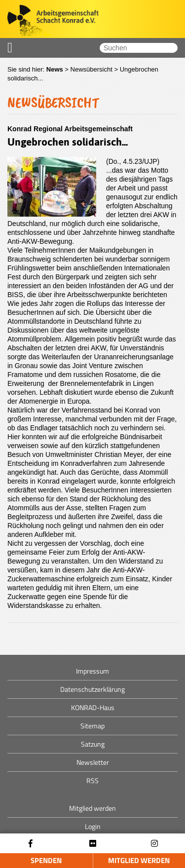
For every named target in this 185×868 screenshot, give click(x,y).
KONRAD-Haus (93, 707)
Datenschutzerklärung (92, 689)
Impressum (92, 671)
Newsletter (93, 762)
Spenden (46, 860)
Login (93, 826)
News (55, 69)
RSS (92, 780)
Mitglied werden (139, 860)
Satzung (93, 744)
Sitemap (92, 726)
